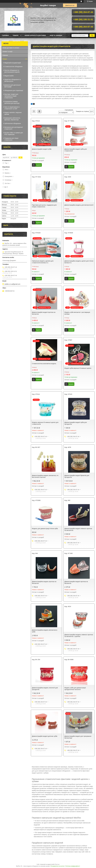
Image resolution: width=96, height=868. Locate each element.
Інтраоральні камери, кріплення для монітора (12, 102)
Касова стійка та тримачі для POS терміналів (14, 134)
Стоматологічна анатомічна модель (44, 364)
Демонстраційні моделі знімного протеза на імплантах (78, 529)
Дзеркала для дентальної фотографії (13, 86)
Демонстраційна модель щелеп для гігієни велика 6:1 (79, 262)
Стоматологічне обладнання (13, 67)
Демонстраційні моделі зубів (42, 149)
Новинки (5, 41)
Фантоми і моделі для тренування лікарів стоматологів (11, 96)
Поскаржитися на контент (58, 866)
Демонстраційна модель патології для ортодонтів (45, 689)
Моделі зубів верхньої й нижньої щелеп (78, 368)
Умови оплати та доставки (35, 35)
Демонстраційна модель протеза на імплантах (44, 582)
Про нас (27, 41)
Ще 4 (6, 187)
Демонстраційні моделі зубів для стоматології (76, 150)
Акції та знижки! (56, 35)
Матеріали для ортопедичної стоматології (14, 128)
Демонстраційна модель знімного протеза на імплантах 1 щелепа (79, 635)
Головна (5, 35)
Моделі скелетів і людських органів (13, 113)
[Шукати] (92, 35)
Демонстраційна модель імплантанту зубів (45, 631)
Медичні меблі (9, 76)
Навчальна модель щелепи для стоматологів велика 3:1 (43, 262)
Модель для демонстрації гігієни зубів (45, 529)
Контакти (16, 41)
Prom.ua (57, 864)
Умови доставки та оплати (11, 48)
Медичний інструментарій (13, 63)
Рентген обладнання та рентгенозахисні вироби (12, 71)
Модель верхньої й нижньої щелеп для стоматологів (45, 423)
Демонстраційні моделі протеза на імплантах (44, 313)
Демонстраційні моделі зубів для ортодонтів (76, 423)
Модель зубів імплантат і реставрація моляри (77, 313)
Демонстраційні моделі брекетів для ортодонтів (77, 476)
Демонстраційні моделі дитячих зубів (45, 736)
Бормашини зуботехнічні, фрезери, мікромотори (12, 119)
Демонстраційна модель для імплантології (79, 205)
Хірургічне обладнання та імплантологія (12, 80)
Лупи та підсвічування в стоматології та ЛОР (12, 108)
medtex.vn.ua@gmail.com (12, 284)
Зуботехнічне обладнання (13, 123)
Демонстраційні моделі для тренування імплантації (78, 737)
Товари (15, 35)
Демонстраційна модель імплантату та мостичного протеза (45, 476)
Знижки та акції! (7, 52)
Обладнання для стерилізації (14, 90)
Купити (39, 165)
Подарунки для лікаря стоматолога (11, 139)
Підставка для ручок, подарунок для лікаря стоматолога (44, 206)
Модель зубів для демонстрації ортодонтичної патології (75, 689)
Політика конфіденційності (73, 866)
